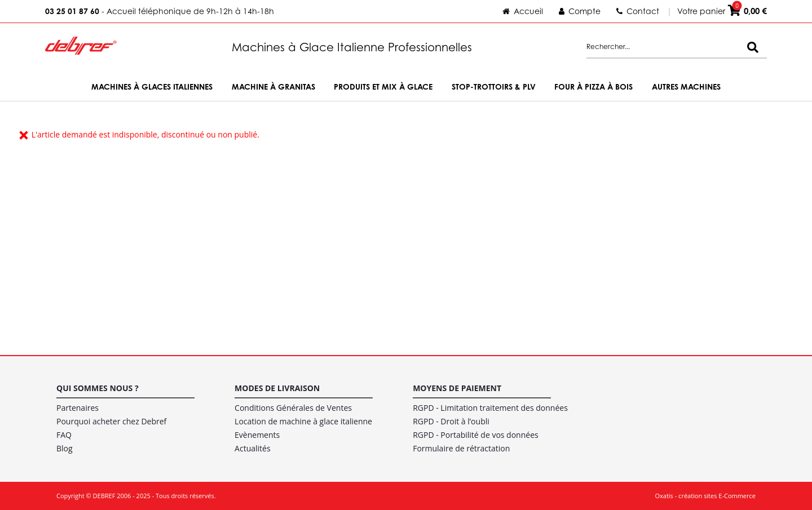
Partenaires (78, 408)
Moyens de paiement (457, 388)
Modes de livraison (277, 388)
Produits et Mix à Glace (383, 87)
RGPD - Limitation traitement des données (490, 408)
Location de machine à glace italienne (303, 421)
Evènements (257, 435)
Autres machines (686, 87)
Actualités (253, 448)
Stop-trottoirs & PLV (494, 87)
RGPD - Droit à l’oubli (451, 421)
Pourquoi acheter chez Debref (111, 421)
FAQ (64, 435)
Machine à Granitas (273, 87)
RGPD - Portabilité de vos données (476, 435)
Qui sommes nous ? (98, 388)
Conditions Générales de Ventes (293, 408)
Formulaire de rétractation (461, 448)
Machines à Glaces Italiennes (152, 87)
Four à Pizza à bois (593, 87)
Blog (65, 448)
